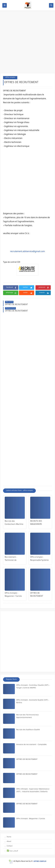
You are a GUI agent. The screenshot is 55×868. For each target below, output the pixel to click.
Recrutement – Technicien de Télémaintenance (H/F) (15, 559)
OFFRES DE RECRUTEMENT (37, 595)
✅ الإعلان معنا (12, 851)
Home (9, 837)
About (9, 842)
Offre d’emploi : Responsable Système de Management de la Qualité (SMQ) (39, 559)
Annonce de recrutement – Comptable (31, 745)
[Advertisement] (27, 43)
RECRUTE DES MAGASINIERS (36, 523)
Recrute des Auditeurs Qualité (28, 730)
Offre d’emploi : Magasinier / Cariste (13, 595)
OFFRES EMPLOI (40, 861)
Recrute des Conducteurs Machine (14, 523)
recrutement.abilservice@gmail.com (27, 251)
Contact (10, 846)
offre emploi (10, 78)
